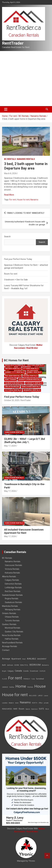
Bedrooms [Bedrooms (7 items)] (45, 665)
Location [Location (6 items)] (5, 703)
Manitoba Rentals (10, 606)
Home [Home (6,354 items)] (21, 686)
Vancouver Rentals (31, 387)
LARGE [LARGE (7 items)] (40, 696)
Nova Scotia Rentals (15, 365)
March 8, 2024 (10, 173)
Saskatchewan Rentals (30, 379)
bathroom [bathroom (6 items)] (10, 665)
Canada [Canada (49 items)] (18, 671)
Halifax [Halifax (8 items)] (12, 687)
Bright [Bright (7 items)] (4, 671)
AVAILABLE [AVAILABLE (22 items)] (31, 659)
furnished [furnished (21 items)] (40, 679)
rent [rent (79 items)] (15, 709)
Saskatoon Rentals (14, 383)
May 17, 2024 (10, 446)
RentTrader (13, 43)
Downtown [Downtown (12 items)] (34, 671)
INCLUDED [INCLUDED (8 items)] (33, 696)
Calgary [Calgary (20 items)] (11, 671)
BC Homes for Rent (16, 360)
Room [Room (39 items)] (21, 709)
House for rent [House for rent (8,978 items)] (15, 695)
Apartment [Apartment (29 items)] (16, 659)
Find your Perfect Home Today (18, 259)
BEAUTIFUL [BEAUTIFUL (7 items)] (24, 665)
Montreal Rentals (13, 628)
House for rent (23, 200)
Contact (6, 650)
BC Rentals (10, 159)
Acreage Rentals (10, 646)
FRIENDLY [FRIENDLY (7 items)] (27, 679)
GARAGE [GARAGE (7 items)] (5, 687)
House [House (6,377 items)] (40, 686)
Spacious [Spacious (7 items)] (34, 709)
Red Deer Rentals (13, 376)
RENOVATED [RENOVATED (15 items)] (7, 709)
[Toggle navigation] (6, 109)
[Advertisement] (26, 79)
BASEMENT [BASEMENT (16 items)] (42, 659)
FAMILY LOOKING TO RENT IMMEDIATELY (26, 213)
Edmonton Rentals (13, 584)
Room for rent (11, 274)
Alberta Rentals (9, 577)
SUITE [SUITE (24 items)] (41, 709)
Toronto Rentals (34, 383)
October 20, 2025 (12, 400)
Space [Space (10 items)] (28, 709)
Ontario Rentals (13, 369)
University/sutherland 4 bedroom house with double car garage (25, 223)
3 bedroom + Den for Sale (16, 280)
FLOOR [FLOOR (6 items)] (5, 679)
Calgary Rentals (12, 580)
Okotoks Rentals (35, 365)
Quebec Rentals (34, 372)
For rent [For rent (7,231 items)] (15, 678)
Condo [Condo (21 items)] (26, 671)
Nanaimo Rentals (26, 159)
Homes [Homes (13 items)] (30, 687)
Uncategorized (12, 387)
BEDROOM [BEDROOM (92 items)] (35, 665)
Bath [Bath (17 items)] (4, 665)
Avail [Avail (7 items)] (24, 659)
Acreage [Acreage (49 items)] (6, 659)
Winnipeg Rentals (32, 390)
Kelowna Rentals (12, 573)
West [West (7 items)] (47, 709)
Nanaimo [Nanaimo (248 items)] (25, 702)
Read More (9, 195)
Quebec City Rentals (15, 372)
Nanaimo (34, 200)
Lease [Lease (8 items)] (46, 696)
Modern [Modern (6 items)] (11, 703)
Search (7, 237)
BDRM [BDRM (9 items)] (17, 665)
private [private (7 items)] (46, 703)
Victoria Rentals (13, 390)
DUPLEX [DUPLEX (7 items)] (42, 671)
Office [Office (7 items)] (41, 703)
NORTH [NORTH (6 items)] (35, 703)
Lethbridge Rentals (13, 588)
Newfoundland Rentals (12, 643)
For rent (13, 200)
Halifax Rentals (12, 639)
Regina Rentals (30, 376)
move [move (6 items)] (17, 703)
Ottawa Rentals (31, 369)
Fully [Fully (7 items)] (33, 679)
